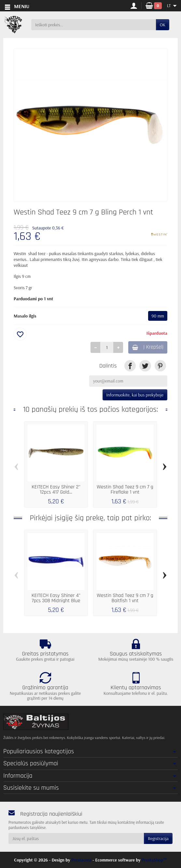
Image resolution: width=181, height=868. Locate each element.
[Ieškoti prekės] (94, 25)
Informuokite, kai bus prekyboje (135, 395)
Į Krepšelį (148, 347)
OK (163, 25)
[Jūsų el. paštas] (76, 838)
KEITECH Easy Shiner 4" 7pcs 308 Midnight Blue (56, 598)
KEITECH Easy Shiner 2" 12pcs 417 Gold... (56, 490)
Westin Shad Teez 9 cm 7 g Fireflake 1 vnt (125, 490)
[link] (130, 366)
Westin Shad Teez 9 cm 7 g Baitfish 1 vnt (125, 598)
